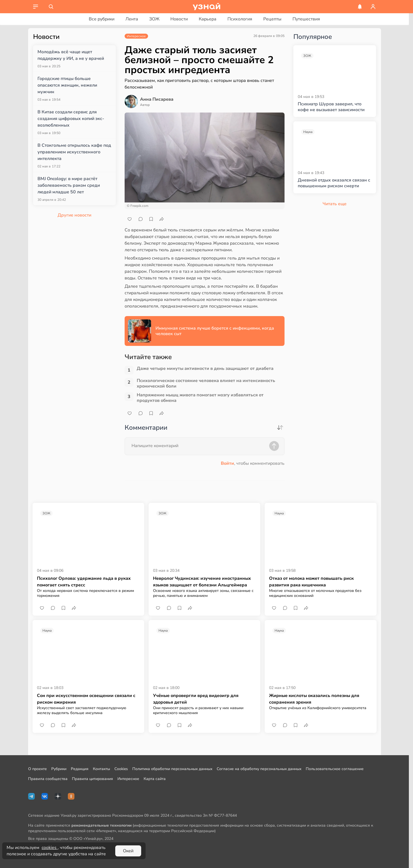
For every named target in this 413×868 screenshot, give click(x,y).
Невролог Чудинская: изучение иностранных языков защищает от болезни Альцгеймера (202, 582)
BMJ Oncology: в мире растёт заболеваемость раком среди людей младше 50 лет (69, 185)
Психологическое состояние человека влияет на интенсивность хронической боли (206, 383)
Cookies (121, 769)
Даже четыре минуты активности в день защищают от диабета (205, 369)
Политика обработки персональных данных (172, 769)
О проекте (37, 769)
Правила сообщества (48, 779)
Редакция (80, 769)
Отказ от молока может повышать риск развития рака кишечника (311, 582)
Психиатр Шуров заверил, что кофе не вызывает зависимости (331, 107)
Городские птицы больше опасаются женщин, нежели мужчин (67, 85)
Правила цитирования (92, 779)
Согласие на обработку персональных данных (259, 769)
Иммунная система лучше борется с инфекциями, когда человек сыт (215, 331)
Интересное (128, 779)
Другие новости (74, 215)
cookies (50, 848)
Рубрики (59, 769)
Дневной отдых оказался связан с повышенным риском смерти (334, 183)
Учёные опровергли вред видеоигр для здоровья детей (196, 699)
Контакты (101, 769)
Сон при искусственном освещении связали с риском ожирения (86, 699)
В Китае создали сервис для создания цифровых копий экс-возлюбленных (71, 119)
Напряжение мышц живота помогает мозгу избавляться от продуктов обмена (200, 398)
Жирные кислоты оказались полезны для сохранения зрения (314, 699)
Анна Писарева (157, 99)
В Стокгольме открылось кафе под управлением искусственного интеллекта (74, 152)
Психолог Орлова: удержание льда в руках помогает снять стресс (84, 582)
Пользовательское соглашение (335, 769)
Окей (128, 851)
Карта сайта (155, 779)
